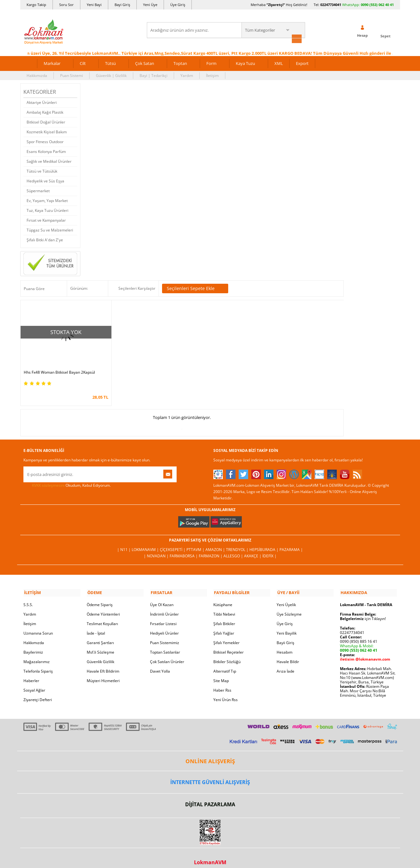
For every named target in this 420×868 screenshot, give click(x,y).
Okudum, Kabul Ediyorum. (67, 478)
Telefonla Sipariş (38, 663)
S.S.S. (28, 596)
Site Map (221, 672)
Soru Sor (66, 5)
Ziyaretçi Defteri (38, 691)
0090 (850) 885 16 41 (359, 633)
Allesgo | (234, 548)
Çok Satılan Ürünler (167, 653)
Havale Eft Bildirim (103, 663)
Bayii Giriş (285, 634)
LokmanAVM (210, 853)
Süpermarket (38, 190)
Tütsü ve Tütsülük (42, 171)
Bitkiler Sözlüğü (227, 653)
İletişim (212, 75)
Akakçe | (253, 548)
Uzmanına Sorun (38, 625)
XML (279, 63)
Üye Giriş (178, 5)
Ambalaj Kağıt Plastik (45, 112)
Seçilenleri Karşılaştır (137, 288)
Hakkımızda (37, 75)
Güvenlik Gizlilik (100, 653)
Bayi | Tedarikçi (154, 75)
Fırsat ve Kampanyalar (46, 220)
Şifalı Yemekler (226, 634)
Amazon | (216, 542)
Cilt (83, 63)
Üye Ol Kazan (162, 596)
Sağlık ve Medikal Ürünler (49, 161)
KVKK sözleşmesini (48, 477)
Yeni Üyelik (286, 596)
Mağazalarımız (37, 653)
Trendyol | (238, 542)
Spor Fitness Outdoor (45, 141)
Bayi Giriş (122, 5)
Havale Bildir (288, 653)
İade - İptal (96, 625)
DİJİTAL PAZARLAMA (210, 796)
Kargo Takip (36, 5)
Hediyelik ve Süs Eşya (45, 180)
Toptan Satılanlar (165, 644)
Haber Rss (222, 682)
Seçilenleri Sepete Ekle (195, 288)
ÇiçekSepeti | (173, 542)
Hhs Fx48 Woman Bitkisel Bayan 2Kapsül (59, 365)
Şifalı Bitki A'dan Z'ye (45, 239)
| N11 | (124, 542)
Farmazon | (211, 548)
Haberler (31, 672)
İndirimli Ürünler (164, 606)
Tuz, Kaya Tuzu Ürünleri (47, 210)
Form (211, 63)
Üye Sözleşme (289, 606)
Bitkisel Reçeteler (229, 644)
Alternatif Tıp (225, 663)
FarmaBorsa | (184, 548)
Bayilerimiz (33, 644)
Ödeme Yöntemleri (103, 606)
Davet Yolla (160, 663)
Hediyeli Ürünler (164, 625)
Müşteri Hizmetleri (103, 672)
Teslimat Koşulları (102, 615)
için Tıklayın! (363, 610)
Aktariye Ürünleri (42, 102)
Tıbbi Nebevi (224, 606)
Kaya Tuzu (245, 63)
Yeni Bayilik (287, 625)
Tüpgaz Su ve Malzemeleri (50, 229)
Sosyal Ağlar (34, 682)
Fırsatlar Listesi (163, 615)
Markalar (52, 63)
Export (302, 63)
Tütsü (110, 63)
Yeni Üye (150, 5)
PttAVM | (196, 542)
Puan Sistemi (72, 75)
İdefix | (270, 548)
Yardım (187, 75)
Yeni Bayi (94, 5)
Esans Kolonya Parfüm (46, 151)
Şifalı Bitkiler (224, 615)
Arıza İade (285, 663)
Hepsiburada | (264, 542)
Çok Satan (145, 63)
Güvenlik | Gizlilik (111, 75)
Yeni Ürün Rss (226, 691)
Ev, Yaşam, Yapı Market (47, 200)
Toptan (180, 63)
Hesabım (285, 644)
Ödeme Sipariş (100, 596)
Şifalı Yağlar (224, 625)
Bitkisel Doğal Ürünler (46, 121)
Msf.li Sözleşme (100, 644)
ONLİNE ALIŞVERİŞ (210, 752)
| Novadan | (157, 548)
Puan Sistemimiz (165, 634)
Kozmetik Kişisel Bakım (47, 131)
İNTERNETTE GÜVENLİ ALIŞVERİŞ (210, 773)
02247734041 (331, 5)
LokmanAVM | (146, 542)
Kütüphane (223, 596)
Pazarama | (291, 542)
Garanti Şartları (100, 634)
